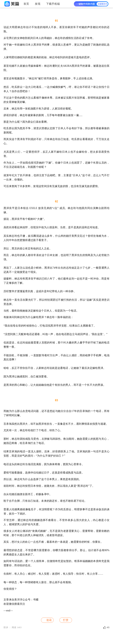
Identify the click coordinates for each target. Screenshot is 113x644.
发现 (38, 4)
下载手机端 (53, 4)
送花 (47, 620)
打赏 (66, 620)
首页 (26, 4)
